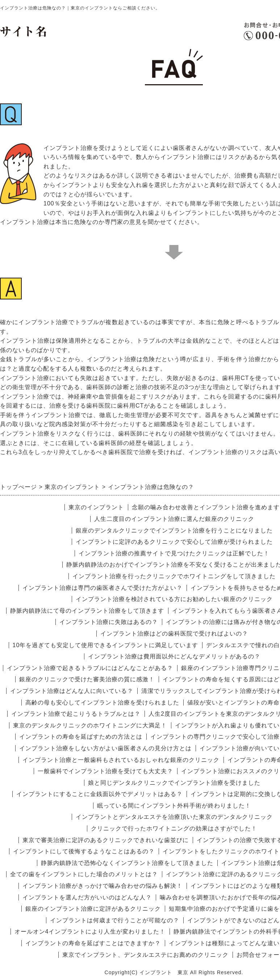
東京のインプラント (96, 507)
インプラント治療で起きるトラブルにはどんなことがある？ (90, 668)
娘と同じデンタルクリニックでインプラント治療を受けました (174, 783)
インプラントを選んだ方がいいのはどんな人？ (87, 897)
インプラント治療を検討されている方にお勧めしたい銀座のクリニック (174, 599)
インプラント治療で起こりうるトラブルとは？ (76, 714)
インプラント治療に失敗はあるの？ (109, 622)
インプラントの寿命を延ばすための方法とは (81, 737)
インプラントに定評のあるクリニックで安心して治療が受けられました (174, 542)
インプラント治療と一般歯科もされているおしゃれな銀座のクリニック (121, 760)
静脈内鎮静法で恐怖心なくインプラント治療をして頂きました (127, 863)
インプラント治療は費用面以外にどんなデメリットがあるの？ (174, 656)
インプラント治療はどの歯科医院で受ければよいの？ (174, 634)
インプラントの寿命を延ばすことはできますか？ (93, 943)
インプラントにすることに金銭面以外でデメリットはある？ (99, 794)
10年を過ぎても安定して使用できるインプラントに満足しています (106, 645)
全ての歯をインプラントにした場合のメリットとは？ (84, 874)
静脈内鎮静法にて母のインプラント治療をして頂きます (87, 611)
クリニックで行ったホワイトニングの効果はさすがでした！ (174, 828)
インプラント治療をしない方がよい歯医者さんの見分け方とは (105, 748)
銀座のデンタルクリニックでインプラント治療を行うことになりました (174, 530)
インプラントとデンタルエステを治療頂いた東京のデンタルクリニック (174, 817)
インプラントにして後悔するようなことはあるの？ (84, 851)
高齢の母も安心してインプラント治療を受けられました (102, 703)
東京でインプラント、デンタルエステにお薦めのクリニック (145, 955)
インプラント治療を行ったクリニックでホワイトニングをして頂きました (174, 576)
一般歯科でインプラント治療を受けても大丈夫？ (105, 771)
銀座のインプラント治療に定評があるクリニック (93, 909)
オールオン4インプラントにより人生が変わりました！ (90, 932)
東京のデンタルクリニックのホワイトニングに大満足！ (90, 725)
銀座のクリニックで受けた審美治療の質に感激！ (87, 679)
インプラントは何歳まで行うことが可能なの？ (115, 920)
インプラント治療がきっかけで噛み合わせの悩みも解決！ (103, 886)
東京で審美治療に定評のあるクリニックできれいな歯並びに (106, 840)
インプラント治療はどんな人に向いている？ (72, 691)
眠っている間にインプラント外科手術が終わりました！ (174, 806)
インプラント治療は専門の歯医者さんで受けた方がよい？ (103, 588)
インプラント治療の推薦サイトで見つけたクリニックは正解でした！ (174, 553)
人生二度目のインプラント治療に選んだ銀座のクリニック (174, 519)
